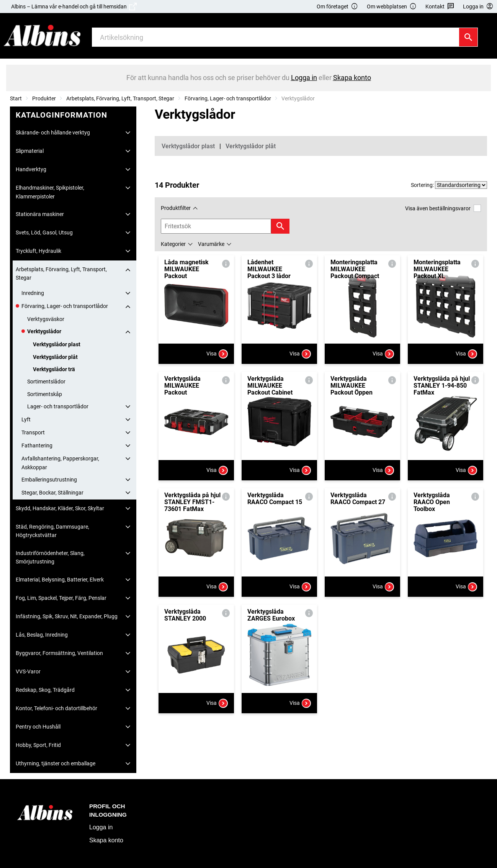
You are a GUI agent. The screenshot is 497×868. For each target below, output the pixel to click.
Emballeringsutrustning (49, 480)
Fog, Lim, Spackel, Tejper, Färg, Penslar (61, 598)
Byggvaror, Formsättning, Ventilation (59, 653)
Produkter (44, 98)
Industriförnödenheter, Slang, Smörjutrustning (50, 557)
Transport (33, 432)
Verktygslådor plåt (55, 357)
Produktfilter (176, 208)
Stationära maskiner (40, 214)
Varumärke (211, 244)
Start (16, 98)
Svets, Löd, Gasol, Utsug (44, 233)
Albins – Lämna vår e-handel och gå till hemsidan (74, 7)
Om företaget (337, 7)
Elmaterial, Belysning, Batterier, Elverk (60, 580)
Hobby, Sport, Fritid (38, 745)
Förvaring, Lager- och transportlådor (228, 98)
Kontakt (440, 7)
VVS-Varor (28, 671)
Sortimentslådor (46, 382)
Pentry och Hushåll (38, 727)
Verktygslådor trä (54, 369)
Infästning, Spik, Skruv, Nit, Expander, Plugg (67, 616)
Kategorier (173, 244)
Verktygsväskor (46, 319)
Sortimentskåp (45, 394)
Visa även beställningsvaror (443, 208)
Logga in (101, 827)
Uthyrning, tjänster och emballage (56, 763)
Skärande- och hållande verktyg (53, 133)
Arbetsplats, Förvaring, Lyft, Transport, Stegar (120, 98)
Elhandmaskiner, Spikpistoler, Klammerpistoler (50, 192)
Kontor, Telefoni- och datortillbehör (56, 708)
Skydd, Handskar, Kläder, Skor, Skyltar (60, 508)
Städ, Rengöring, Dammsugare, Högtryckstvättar (52, 531)
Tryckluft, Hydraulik (38, 251)
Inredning (33, 293)
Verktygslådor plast (57, 344)
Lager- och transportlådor (58, 406)
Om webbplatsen (392, 7)
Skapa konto (106, 840)
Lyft (26, 419)
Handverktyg (31, 169)
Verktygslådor (44, 331)
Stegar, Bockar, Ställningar (52, 493)
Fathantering (37, 445)
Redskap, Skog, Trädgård (45, 690)
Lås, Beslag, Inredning (42, 635)
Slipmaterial (30, 151)
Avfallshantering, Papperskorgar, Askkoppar (60, 463)
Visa (217, 354)
